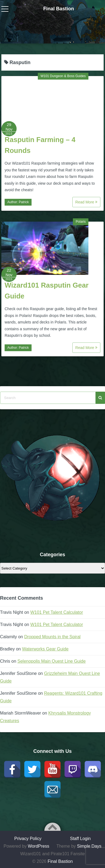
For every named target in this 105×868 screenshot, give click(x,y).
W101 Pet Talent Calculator (57, 612)
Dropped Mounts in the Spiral (52, 637)
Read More (86, 202)
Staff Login (80, 839)
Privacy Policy (28, 839)
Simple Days (89, 846)
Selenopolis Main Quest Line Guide (52, 661)
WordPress (38, 846)
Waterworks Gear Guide (45, 649)
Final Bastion (59, 9)
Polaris (81, 222)
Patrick (24, 202)
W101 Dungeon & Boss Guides (63, 76)
